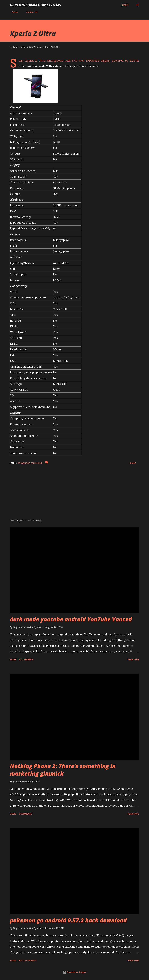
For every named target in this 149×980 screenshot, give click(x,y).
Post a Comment (28, 960)
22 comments (26, 660)
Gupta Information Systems (35, 5)
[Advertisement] (74, 495)
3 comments (25, 814)
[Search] (125, 5)
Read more (133, 660)
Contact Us (30, 12)
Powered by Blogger (74, 972)
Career (13, 12)
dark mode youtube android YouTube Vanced (71, 619)
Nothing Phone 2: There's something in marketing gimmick (63, 770)
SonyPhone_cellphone (30, 463)
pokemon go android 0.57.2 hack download (68, 920)
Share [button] (133, 463)
